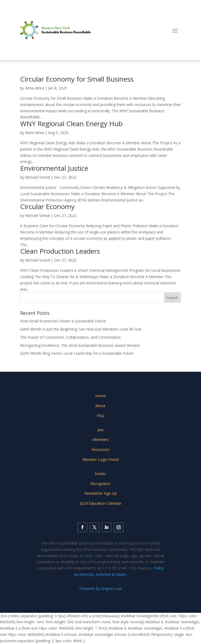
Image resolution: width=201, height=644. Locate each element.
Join (100, 430)
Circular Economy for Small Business (77, 79)
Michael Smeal (37, 177)
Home (100, 396)
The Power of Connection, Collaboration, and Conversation (70, 337)
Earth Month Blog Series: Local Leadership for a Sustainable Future (77, 353)
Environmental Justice (54, 168)
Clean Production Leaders (60, 251)
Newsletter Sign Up (100, 493)
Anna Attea (35, 88)
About (100, 406)
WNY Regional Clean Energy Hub (71, 124)
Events (100, 474)
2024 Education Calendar (100, 503)
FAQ (100, 416)
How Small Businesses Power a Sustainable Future (63, 321)
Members (100, 440)
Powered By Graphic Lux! (100, 589)
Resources (100, 449)
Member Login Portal (100, 459)
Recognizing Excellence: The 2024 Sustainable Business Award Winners (80, 345)
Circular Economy (47, 206)
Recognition (100, 484)
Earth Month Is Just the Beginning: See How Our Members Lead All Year (81, 329)
